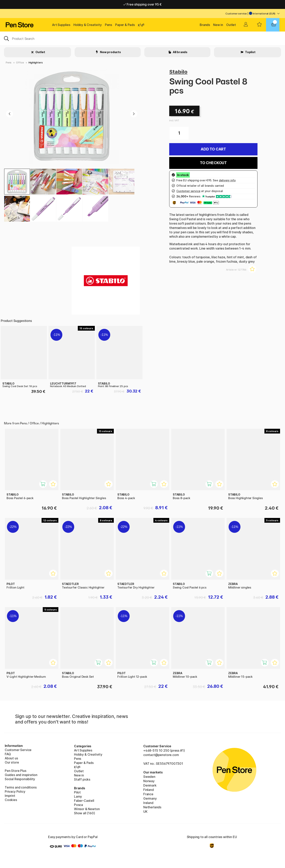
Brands (205, 25)
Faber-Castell (84, 801)
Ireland (148, 803)
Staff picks (82, 779)
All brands (180, 52)
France (148, 794)
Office (20, 63)
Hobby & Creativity (88, 25)
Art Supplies (61, 25)
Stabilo (178, 72)
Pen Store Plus (16, 771)
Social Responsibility (20, 779)
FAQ (8, 754)
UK (145, 812)
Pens (108, 25)
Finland (149, 790)
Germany (150, 798)
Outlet (231, 25)
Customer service (236, 13)
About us (11, 758)
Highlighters (36, 63)
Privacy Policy (15, 791)
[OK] (142, 38)
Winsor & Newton (87, 809)
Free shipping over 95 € (143, 4)
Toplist (250, 52)
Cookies (11, 800)
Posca (78, 805)
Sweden (149, 777)
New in (218, 25)
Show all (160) (85, 813)
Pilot (77, 792)
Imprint (10, 796)
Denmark (150, 785)
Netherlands (152, 807)
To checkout (213, 163)
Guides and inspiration (21, 775)
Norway (149, 781)
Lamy (78, 796)
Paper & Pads (125, 25)
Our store (12, 762)
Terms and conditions (21, 787)
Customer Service (18, 750)
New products (110, 52)
